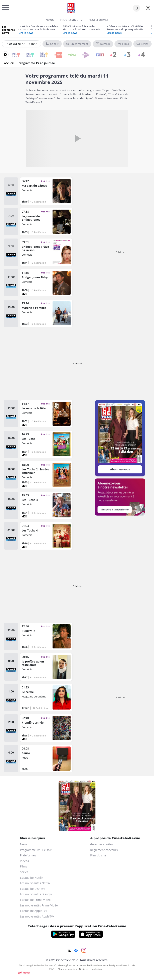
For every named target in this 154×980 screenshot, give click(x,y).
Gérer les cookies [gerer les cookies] (102, 844)
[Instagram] (84, 950)
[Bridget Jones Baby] (46, 283)
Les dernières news (8, 30)
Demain (103, 44)
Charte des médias (67, 969)
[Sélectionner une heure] (32, 44)
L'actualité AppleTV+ (34, 911)
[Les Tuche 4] (46, 536)
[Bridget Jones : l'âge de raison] (46, 252)
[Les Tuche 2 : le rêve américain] (46, 475)
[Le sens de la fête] (46, 414)
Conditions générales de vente (69, 965)
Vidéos (24, 861)
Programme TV (71, 20)
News (50, 20)
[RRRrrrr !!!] (46, 636)
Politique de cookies (97, 965)
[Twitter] (69, 950)
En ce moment (77, 44)
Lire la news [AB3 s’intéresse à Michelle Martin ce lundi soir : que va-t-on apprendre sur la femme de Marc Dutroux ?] (70, 33)
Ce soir (52, 44)
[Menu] (3, 9)
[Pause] (46, 759)
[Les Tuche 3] (46, 505)
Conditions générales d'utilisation (35, 965)
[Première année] (46, 728)
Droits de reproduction (91, 969)
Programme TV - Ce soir (36, 850)
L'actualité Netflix (32, 878)
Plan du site (98, 855)
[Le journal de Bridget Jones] (46, 222)
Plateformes (98, 20)
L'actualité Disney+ (33, 889)
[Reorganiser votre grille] (5, 55)
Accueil (9, 63)
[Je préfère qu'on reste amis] (46, 667)
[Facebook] (76, 950)
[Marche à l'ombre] (46, 313)
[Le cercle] (46, 697)
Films (123, 44)
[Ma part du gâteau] (46, 191)
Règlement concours (104, 850)
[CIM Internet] (77, 973)
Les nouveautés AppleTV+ (37, 916)
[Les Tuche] (46, 444)
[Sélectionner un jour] (16, 44)
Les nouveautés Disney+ (36, 894)
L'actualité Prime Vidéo (35, 900)
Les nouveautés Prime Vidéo (39, 905)
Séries (142, 44)
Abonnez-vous (120, 469)
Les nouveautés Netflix (35, 883)
